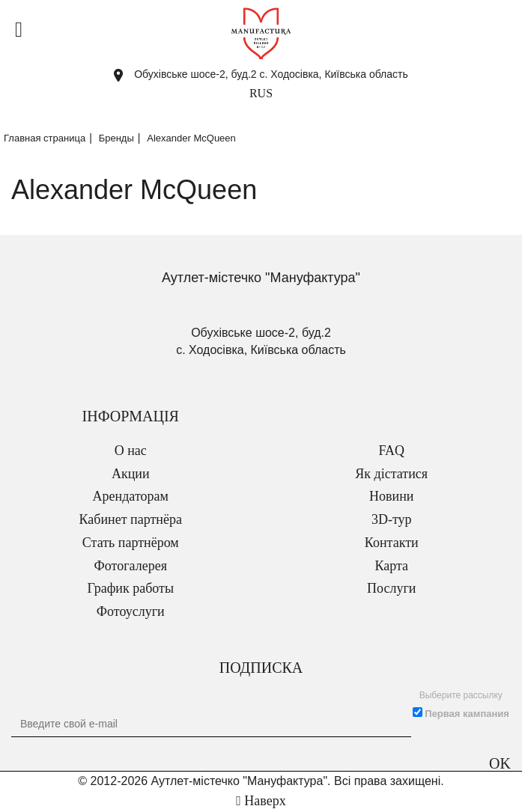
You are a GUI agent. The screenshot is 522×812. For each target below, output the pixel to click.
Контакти (392, 543)
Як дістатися (391, 474)
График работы (130, 588)
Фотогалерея (131, 566)
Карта (391, 566)
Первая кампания (467, 714)
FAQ (391, 451)
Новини (391, 496)
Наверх (261, 801)
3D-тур (392, 519)
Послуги (391, 588)
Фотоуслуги (131, 611)
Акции (131, 474)
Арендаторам (131, 496)
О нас (131, 451)
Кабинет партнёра (131, 519)
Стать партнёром (131, 543)
